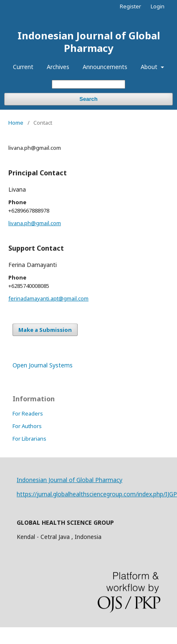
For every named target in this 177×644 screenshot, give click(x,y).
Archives (58, 67)
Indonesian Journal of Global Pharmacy (89, 42)
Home (16, 123)
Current (23, 67)
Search (88, 99)
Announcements (105, 67)
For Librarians (29, 439)
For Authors (27, 426)
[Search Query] (88, 84)
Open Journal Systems (43, 365)
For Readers (28, 413)
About (150, 67)
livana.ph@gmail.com (35, 223)
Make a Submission (45, 330)
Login (158, 6)
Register (130, 6)
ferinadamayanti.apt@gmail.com (48, 298)
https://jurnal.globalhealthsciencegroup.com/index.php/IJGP (97, 494)
